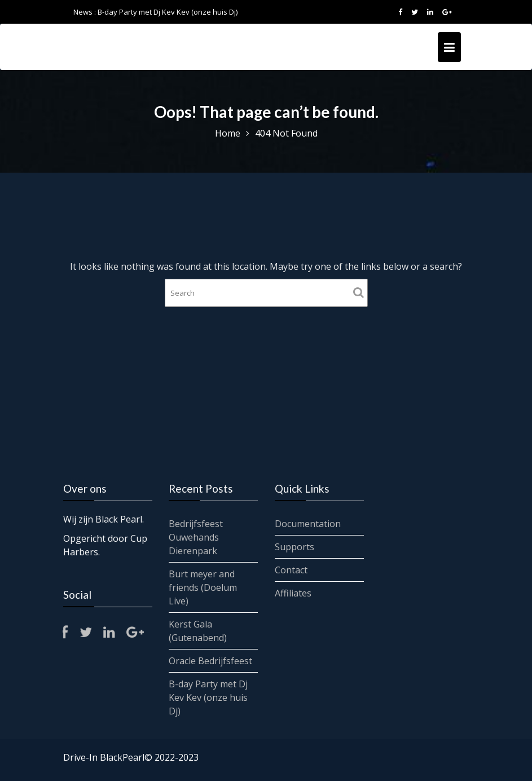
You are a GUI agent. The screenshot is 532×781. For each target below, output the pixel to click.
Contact (291, 569)
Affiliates (293, 593)
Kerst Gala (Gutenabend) (198, 630)
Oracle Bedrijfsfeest (211, 660)
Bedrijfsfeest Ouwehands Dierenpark (196, 538)
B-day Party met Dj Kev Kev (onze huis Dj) (168, 12)
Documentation (307, 524)
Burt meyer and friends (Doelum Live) (203, 587)
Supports (294, 547)
